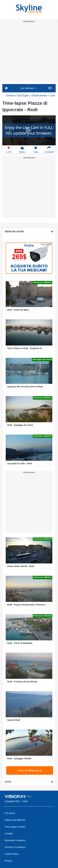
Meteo (22, 150)
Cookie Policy (12, 854)
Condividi (49, 150)
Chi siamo (10, 813)
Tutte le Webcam (30, 770)
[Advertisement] (29, 53)
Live (52, 95)
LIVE (9, 150)
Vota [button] (36, 150)
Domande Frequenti (15, 840)
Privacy (8, 861)
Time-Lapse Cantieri (15, 827)
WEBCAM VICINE (29, 231)
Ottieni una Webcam (15, 820)
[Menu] (50, 88)
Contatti (9, 833)
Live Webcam (28, 88)
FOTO (29, 782)
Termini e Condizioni (15, 847)
